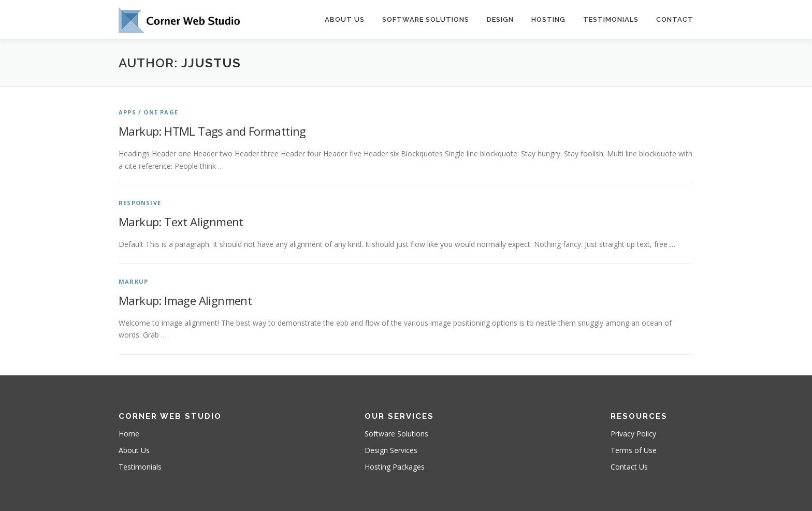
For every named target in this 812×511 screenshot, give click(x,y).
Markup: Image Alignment (185, 300)
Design (500, 19)
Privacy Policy (633, 434)
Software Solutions (426, 19)
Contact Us (629, 467)
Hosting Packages (395, 467)
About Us (345, 19)
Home (129, 434)
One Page (161, 112)
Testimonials (611, 19)
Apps (127, 112)
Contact (675, 19)
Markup (133, 281)
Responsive (140, 203)
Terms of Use (634, 450)
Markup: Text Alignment (181, 222)
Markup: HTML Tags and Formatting (212, 131)
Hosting (548, 19)
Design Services (391, 450)
